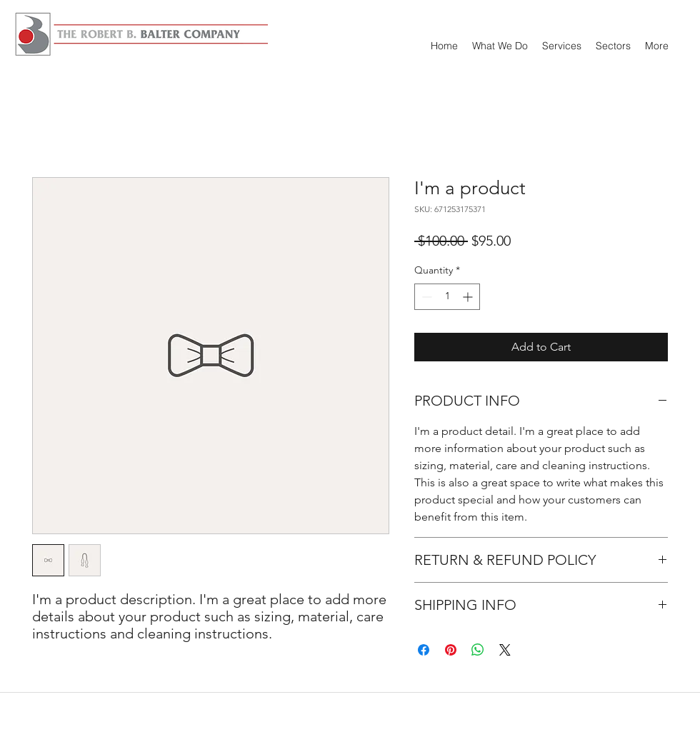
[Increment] (469, 297)
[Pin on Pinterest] (451, 650)
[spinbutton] (447, 297)
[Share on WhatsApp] (478, 650)
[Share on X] (505, 650)
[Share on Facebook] (424, 650)
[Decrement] (425, 297)
